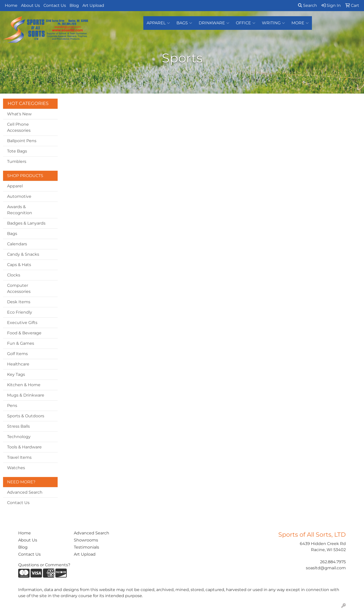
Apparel (158, 23)
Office (246, 23)
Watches (16, 468)
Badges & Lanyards (26, 223)
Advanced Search (25, 492)
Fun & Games (21, 343)
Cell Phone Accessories (19, 127)
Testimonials (86, 547)
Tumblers (17, 161)
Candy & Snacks (23, 254)
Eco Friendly (20, 312)
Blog (74, 5)
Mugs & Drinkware (26, 395)
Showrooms (86, 540)
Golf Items (17, 354)
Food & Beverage (24, 333)
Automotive (19, 196)
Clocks (14, 275)
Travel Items (19, 457)
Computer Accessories (19, 288)
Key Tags (16, 374)
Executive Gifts (22, 323)
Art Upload (93, 5)
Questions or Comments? (44, 565)
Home (11, 5)
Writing (273, 23)
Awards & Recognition (20, 210)
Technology (19, 437)
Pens (12, 406)
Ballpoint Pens (22, 141)
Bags (184, 23)
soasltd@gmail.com (326, 568)
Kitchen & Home (24, 385)
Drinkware (214, 23)
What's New (19, 114)
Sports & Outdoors (26, 416)
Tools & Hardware (24, 447)
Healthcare (18, 364)
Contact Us (55, 5)
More (300, 23)
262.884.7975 (333, 562)
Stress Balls (18, 426)
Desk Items (19, 302)
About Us (30, 5)
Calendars (17, 244)
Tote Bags (17, 151)
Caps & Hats (19, 265)
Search (308, 5)
